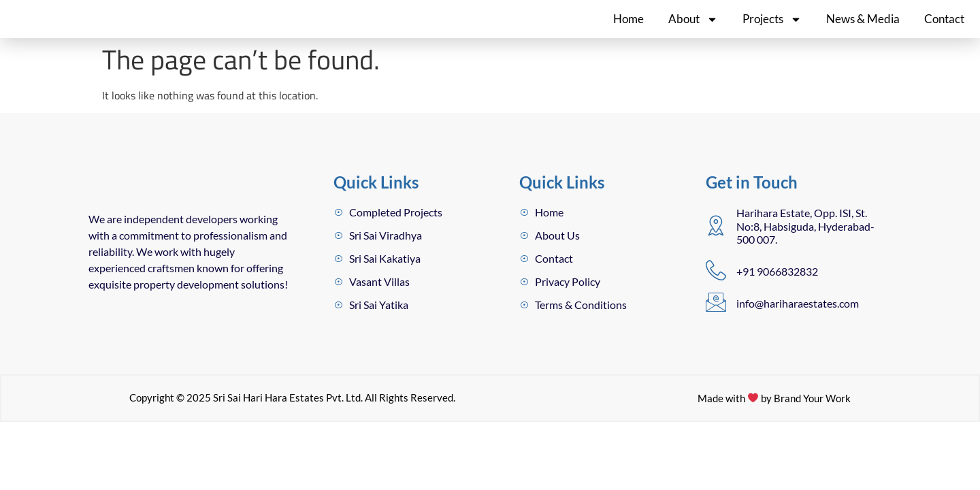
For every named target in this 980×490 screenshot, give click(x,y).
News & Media (863, 28)
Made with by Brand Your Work (774, 458)
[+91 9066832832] (716, 287)
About (693, 28)
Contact (944, 28)
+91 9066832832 (777, 288)
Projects (772, 28)
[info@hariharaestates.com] (716, 320)
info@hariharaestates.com (798, 320)
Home (628, 28)
